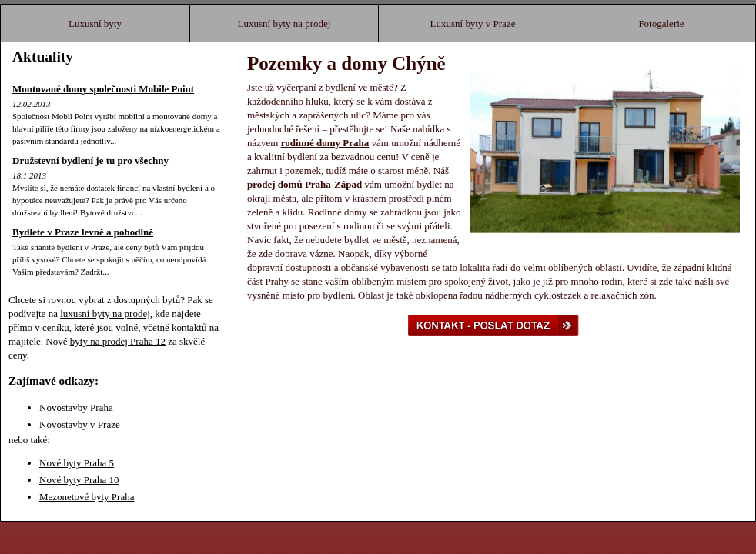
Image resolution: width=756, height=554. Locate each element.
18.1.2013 (29, 175)
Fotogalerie (661, 23)
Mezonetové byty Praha (87, 497)
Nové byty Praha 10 (79, 480)
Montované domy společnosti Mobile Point (103, 89)
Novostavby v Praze (80, 424)
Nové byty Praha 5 (77, 463)
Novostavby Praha (76, 407)
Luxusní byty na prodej (284, 23)
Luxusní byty (95, 23)
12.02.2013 (32, 104)
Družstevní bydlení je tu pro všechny (90, 160)
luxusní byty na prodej (105, 314)
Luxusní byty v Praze (473, 23)
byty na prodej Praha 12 (118, 341)
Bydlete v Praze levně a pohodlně (83, 232)
